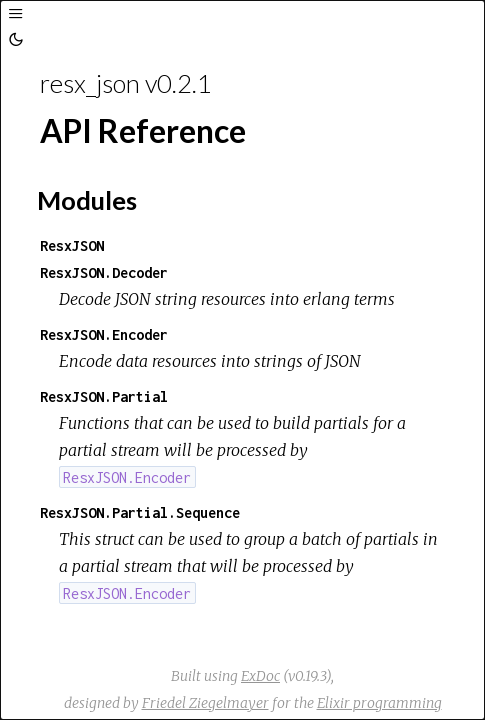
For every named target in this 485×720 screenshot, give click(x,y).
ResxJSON (72, 245)
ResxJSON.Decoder (104, 272)
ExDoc (260, 676)
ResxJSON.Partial (104, 396)
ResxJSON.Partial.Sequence (140, 512)
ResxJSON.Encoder (104, 334)
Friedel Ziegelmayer (205, 703)
